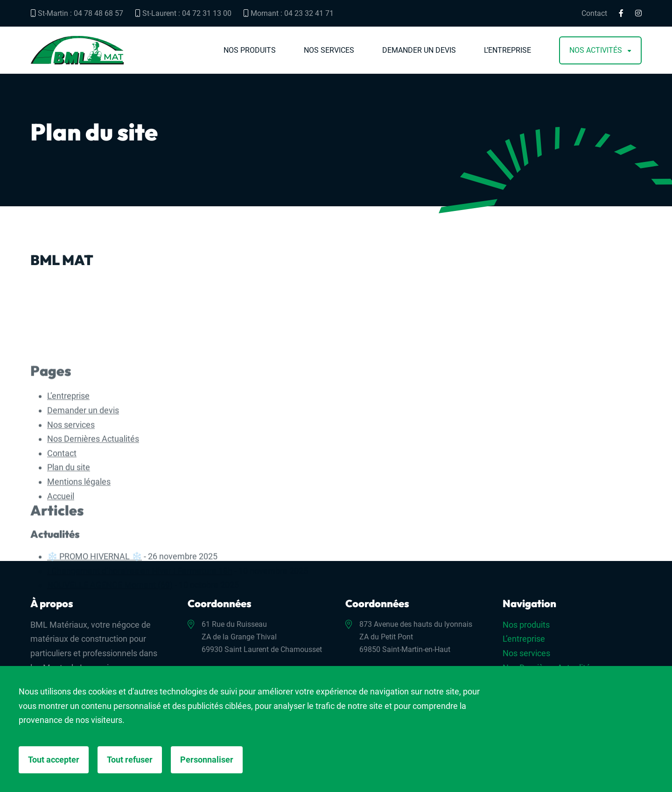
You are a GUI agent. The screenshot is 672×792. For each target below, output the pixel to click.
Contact (594, 14)
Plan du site (69, 516)
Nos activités (596, 50)
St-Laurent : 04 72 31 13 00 (183, 13)
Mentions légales (79, 530)
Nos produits (250, 50)
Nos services (329, 50)
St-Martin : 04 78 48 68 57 (77, 13)
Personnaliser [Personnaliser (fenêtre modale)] (207, 760)
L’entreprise (507, 50)
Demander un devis (419, 50)
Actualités (55, 583)
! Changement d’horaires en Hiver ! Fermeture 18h (140, 620)
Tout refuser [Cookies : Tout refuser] (130, 760)
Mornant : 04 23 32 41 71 (288, 13)
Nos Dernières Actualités (93, 487)
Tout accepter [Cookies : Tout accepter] (54, 760)
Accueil (61, 545)
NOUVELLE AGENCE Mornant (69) (110, 634)
